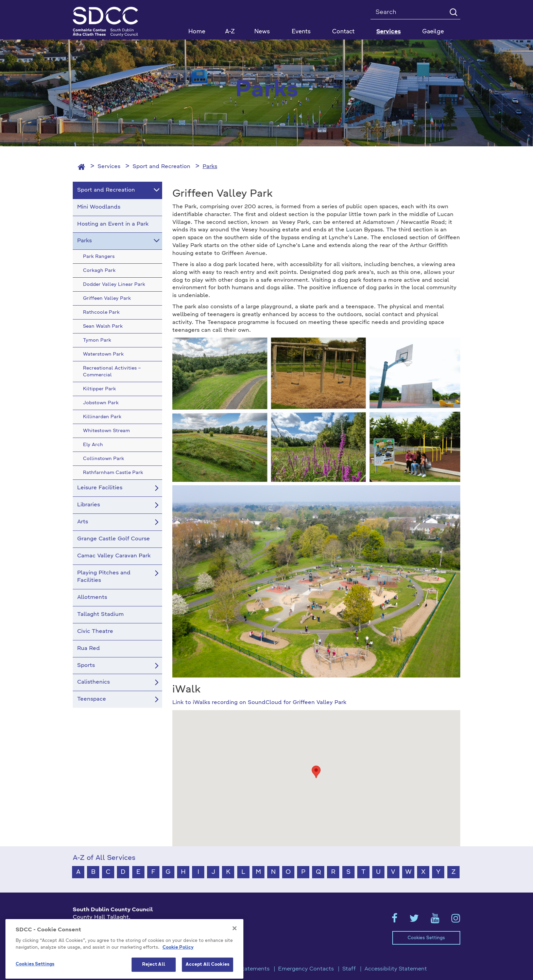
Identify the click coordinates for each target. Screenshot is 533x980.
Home (197, 32)
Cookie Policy (178, 962)
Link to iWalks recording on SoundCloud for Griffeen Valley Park (259, 703)
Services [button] (389, 32)
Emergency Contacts (306, 969)
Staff (349, 969)
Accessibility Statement (396, 969)
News (262, 32)
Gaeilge (433, 32)
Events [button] (301, 32)
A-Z (230, 32)
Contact (343, 32)
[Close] (235, 943)
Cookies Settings (426, 938)
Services (109, 167)
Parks (210, 167)
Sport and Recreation (161, 167)
